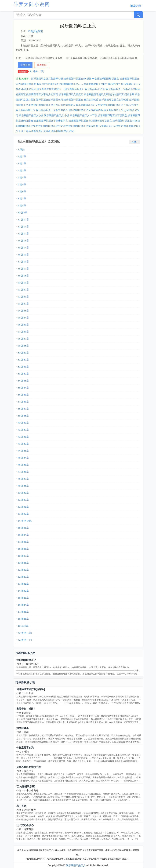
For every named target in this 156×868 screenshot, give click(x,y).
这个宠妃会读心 (25, 825)
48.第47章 (23, 479)
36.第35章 (23, 395)
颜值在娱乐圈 (29, 84)
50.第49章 (23, 493)
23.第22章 (23, 304)
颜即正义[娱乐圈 (125, 94)
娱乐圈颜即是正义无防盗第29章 (86, 110)
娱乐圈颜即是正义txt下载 (83, 115)
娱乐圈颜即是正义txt (62, 131)
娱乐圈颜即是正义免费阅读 (114, 100)
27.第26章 (23, 332)
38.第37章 (23, 409)
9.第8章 (22, 206)
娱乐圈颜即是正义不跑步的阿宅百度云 (54, 105)
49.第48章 (23, 486)
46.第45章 (23, 465)
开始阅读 (25, 65)
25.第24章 (23, 318)
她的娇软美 (23, 728)
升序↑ (134, 142)
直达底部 (42, 65)
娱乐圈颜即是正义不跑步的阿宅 (51, 121)
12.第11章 (23, 227)
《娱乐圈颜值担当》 (73, 89)
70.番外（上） (26, 633)
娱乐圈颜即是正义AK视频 (77, 79)
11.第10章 (23, 220)
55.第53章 (23, 528)
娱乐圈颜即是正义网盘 (38, 131)
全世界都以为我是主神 (29, 767)
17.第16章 (23, 262)
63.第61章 (23, 584)
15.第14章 (23, 248)
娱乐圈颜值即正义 (26, 110)
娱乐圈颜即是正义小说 (31, 115)
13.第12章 (23, 234)
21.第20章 (23, 290)
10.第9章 (23, 213)
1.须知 (21, 150)
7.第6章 (22, 192)
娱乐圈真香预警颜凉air (49, 89)
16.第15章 (23, 255)
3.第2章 (22, 164)
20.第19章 (23, 283)
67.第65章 (23, 612)
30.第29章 (23, 353)
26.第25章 (23, 325)
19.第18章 (23, 276)
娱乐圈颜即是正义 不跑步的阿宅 (121, 105)
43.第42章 (23, 444)
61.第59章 (23, 570)
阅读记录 (136, 6)
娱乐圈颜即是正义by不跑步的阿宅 (102, 84)
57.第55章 (23, 542)
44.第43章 (23, 451)
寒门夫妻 (21, 806)
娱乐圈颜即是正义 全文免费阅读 (81, 100)
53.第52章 (23, 514)
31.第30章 (23, 360)
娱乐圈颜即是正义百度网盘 (112, 115)
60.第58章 (23, 563)
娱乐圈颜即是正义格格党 (110, 126)
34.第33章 (23, 381)
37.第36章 (23, 402)
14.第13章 (23, 241)
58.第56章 (23, 549)
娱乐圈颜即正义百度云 (71, 94)
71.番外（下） (38, 71)
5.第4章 (22, 178)
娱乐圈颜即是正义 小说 (57, 115)
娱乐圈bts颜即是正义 (100, 121)
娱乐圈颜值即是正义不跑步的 (100, 94)
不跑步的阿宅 (35, 31)
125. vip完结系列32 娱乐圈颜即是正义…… (60, 84)
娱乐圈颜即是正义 (78, 121)
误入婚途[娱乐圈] (26, 786)
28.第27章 (23, 339)
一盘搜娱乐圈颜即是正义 (106, 79)
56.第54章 (23, 535)
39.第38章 (23, 416)
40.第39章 (23, 423)
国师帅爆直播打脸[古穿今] (31, 689)
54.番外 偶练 (25, 521)
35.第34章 (23, 388)
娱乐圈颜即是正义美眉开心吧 (47, 79)
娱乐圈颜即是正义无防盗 (82, 126)
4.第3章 (22, 171)
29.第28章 (23, 346)
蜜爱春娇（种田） (26, 709)
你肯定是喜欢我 (25, 748)
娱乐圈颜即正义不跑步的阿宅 (42, 94)
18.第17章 (23, 269)
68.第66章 (23, 619)
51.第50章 (23, 500)
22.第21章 (23, 297)
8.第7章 (22, 199)
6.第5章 (22, 185)
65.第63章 (23, 598)
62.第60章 (23, 577)
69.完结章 (23, 626)
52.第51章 (23, 507)
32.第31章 (23, 367)
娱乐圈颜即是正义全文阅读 (53, 126)
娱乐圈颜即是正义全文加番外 (52, 110)
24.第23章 (23, 311)
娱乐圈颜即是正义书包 (125, 121)
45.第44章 (23, 458)
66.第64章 (23, 605)
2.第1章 (22, 157)
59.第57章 (23, 556)
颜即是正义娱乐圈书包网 (49, 100)
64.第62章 (23, 591)
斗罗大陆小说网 (32, 4)
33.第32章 (23, 374)
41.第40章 (23, 430)
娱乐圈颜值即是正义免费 (89, 105)
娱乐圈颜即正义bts (95, 89)
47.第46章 (23, 472)
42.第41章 (23, 437)
